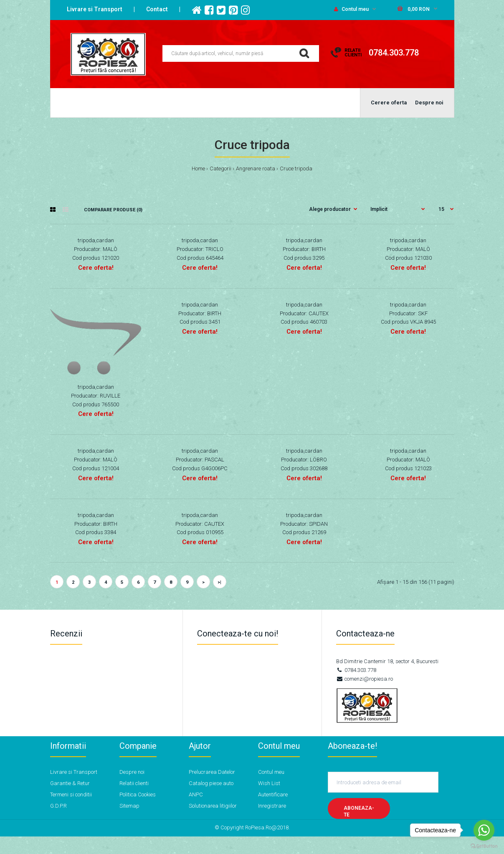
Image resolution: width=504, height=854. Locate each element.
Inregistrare (272, 806)
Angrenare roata (256, 169)
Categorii (220, 169)
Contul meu (351, 9)
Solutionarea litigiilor (213, 806)
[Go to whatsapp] (484, 830)
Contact (157, 9)
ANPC (196, 794)
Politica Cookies (138, 794)
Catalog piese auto (211, 783)
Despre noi (132, 772)
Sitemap (129, 806)
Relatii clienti (134, 783)
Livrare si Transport (95, 9)
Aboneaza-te (359, 812)
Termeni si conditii (71, 794)
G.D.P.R (58, 806)
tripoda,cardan (96, 240)
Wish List (269, 783)
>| (219, 582)
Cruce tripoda (296, 169)
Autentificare (273, 794)
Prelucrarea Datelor (212, 772)
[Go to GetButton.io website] (484, 846)
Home (198, 169)
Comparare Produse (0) (113, 210)
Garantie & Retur (70, 783)
